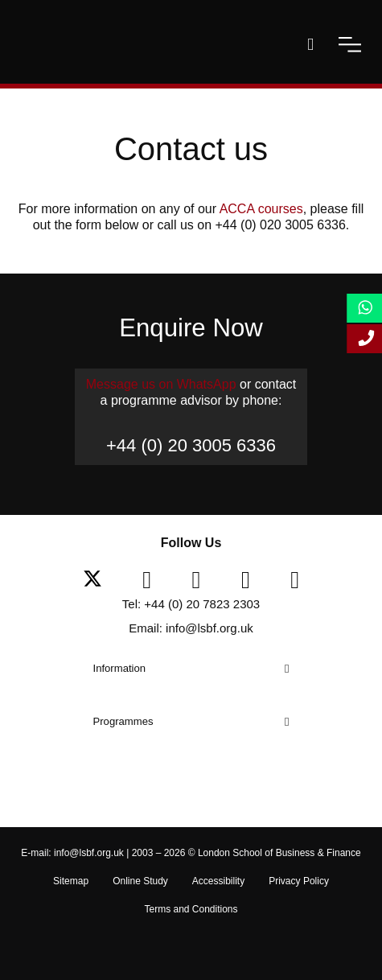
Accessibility (218, 881)
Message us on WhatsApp (161, 384)
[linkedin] (203, 580)
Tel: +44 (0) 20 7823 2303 (191, 604)
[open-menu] (350, 44)
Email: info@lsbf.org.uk (191, 628)
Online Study (140, 881)
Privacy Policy (299, 881)
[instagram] (295, 580)
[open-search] (310, 44)
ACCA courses (261, 209)
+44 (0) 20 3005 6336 (191, 445)
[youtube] (252, 580)
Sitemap (71, 881)
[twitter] (99, 580)
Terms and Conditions (191, 909)
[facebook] (153, 580)
